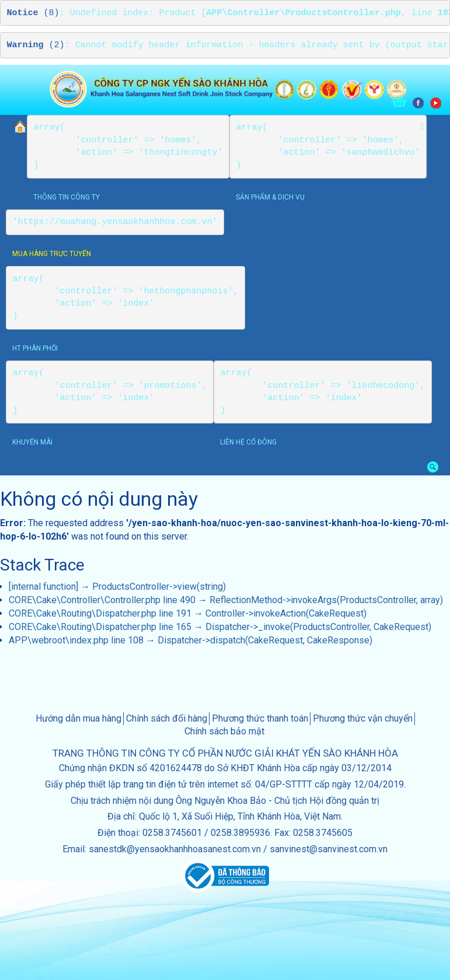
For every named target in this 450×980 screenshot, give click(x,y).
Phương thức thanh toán (260, 718)
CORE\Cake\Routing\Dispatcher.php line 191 (100, 613)
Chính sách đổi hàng (167, 718)
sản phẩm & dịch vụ (270, 197)
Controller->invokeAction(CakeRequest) (286, 613)
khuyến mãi (32, 442)
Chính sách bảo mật (224, 731)
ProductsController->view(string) (159, 587)
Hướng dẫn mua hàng (79, 718)
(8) (33, 13)
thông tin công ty (67, 197)
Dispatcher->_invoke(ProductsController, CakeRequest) (318, 627)
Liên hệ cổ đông (248, 442)
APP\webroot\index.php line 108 (76, 640)
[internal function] (43, 587)
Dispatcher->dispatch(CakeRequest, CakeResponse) (265, 640)
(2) (36, 45)
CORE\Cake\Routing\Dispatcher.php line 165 (100, 627)
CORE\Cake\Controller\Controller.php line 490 (102, 600)
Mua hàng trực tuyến (52, 254)
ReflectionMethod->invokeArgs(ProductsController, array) (326, 600)
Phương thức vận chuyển (363, 718)
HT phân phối (35, 348)
